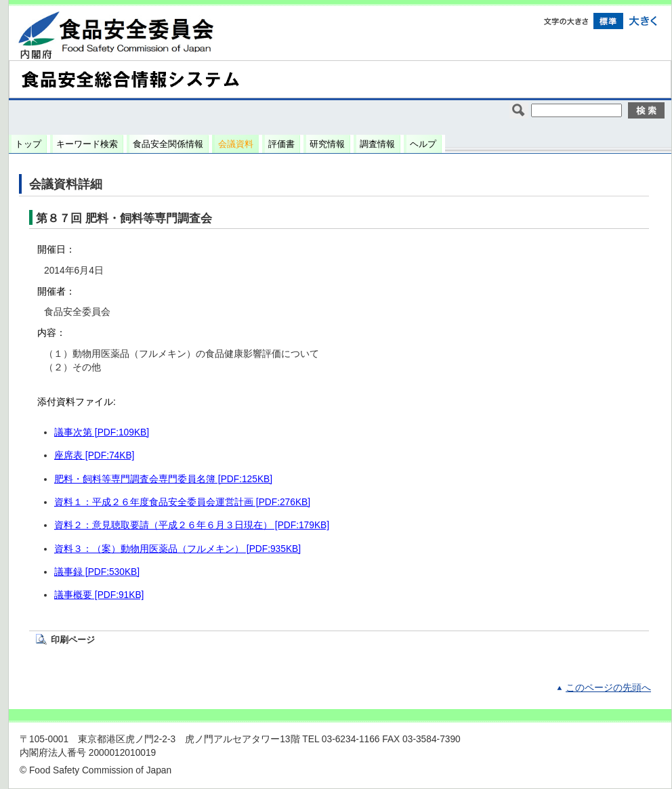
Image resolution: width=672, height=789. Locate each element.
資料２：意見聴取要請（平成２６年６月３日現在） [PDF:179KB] (192, 525)
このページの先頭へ (608, 688)
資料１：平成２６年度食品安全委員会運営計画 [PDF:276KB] (182, 502)
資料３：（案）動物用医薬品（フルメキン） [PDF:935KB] (177, 549)
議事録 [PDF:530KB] (97, 572)
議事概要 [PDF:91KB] (99, 595)
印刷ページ (73, 640)
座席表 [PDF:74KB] (94, 455)
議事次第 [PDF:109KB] (102, 432)
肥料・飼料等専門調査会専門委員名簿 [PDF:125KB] (163, 479)
